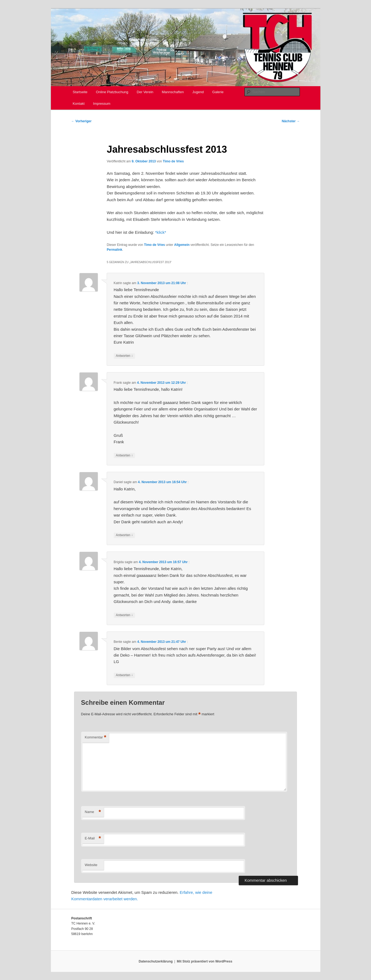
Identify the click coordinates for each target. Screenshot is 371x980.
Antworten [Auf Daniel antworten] (124, 535)
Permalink (114, 250)
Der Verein (145, 92)
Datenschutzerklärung (156, 961)
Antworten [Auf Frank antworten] (124, 456)
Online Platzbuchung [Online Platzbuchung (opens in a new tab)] (112, 92)
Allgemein (182, 245)
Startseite (80, 92)
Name (93, 812)
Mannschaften (173, 92)
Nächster (291, 121)
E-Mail (93, 838)
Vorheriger (82, 121)
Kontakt (79, 104)
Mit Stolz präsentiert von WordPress (204, 961)
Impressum (102, 104)
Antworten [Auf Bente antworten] (124, 675)
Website (91, 865)
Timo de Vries (173, 161)
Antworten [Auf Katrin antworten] (124, 356)
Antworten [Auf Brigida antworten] (124, 615)
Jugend (198, 92)
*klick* (161, 232)
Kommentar (96, 737)
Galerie (218, 92)
